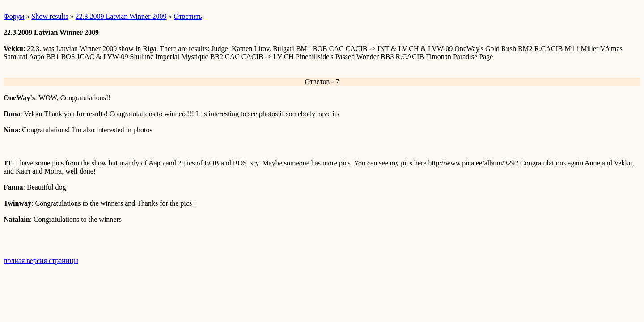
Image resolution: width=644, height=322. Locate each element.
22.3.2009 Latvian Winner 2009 (121, 16)
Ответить (188, 16)
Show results (50, 16)
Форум (14, 16)
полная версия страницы (41, 261)
